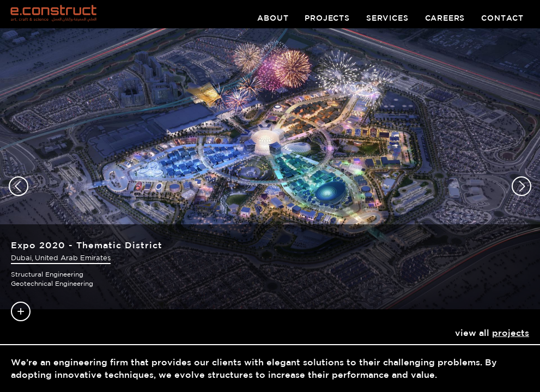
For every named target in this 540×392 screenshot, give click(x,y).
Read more (21, 311)
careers (445, 18)
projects (327, 18)
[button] (19, 186)
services (387, 18)
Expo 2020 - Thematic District (87, 245)
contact (502, 18)
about (273, 18)
